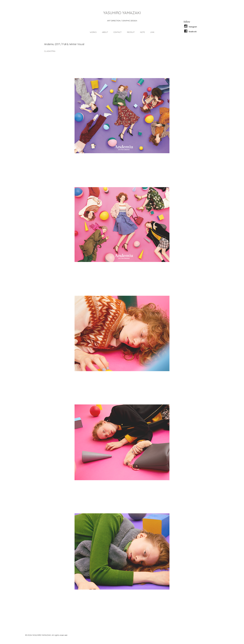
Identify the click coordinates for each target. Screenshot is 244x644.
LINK (152, 32)
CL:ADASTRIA (50, 51)
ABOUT (105, 32)
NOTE (142, 32)
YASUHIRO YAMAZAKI (122, 13)
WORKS (93, 32)
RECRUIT (131, 32)
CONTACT (117, 32)
